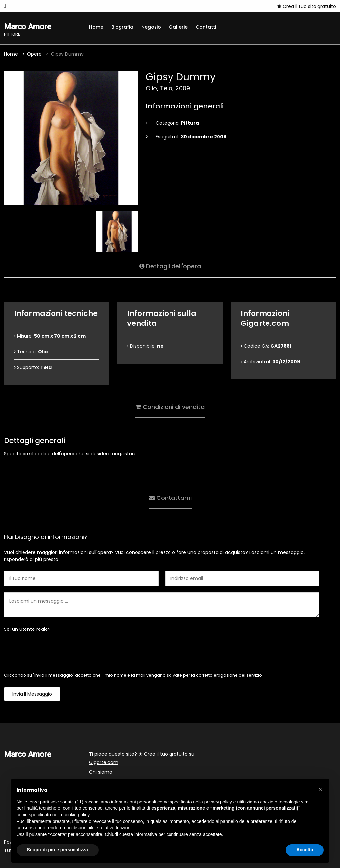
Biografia (122, 27)
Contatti (206, 27)
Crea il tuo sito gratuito (307, 6)
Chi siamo (101, 772)
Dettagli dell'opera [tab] (170, 266)
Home (96, 27)
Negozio (151, 27)
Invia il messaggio (32, 694)
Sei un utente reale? (27, 629)
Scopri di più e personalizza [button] (58, 850)
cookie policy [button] (76, 815)
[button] (320, 789)
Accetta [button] (305, 850)
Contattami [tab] (170, 498)
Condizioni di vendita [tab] (170, 407)
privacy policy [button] (218, 802)
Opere (34, 54)
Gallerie (178, 27)
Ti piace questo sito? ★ (142, 758)
